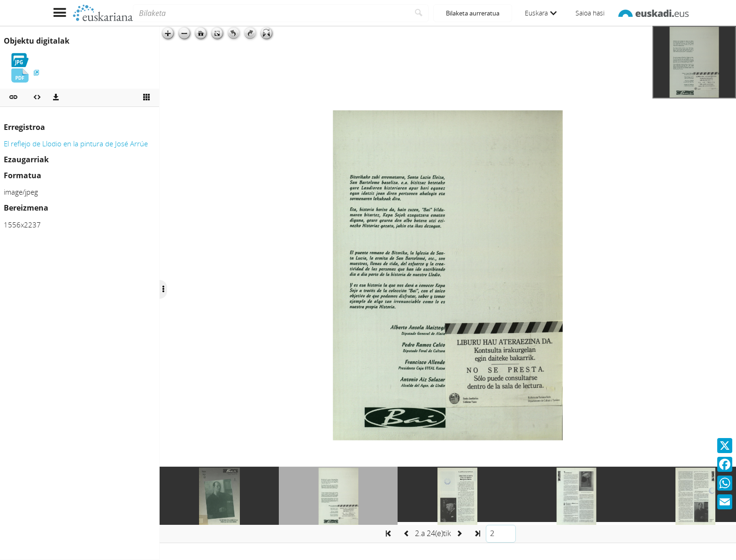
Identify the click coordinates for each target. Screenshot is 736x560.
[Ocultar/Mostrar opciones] (163, 289)
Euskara (541, 13)
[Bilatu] (419, 13)
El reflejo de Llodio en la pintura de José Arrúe (76, 144)
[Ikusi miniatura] (146, 98)
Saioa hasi (590, 13)
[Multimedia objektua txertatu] (37, 98)
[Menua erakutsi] (59, 13)
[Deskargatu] (56, 98)
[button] (13, 98)
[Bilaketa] (271, 13)
